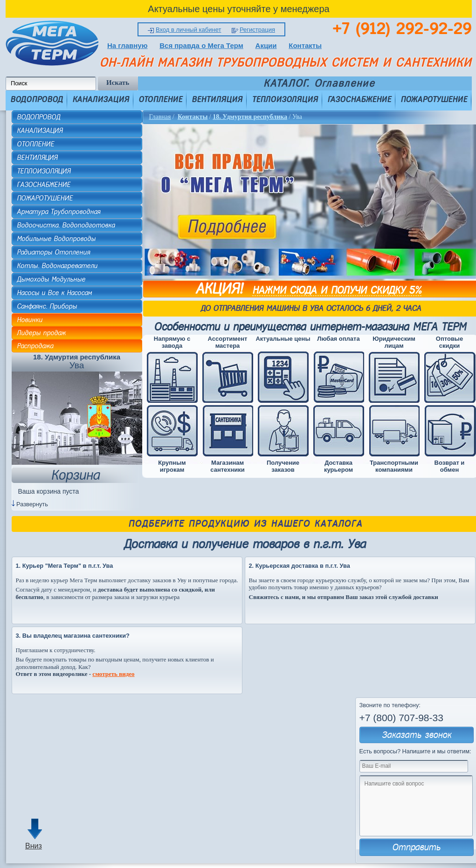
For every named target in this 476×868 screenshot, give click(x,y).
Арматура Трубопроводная (59, 212)
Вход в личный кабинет (188, 30)
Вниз (34, 846)
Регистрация (257, 30)
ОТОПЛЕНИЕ (160, 99)
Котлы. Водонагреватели (57, 266)
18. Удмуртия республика (250, 117)
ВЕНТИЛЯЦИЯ (217, 99)
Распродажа (35, 346)
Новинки (30, 320)
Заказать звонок (417, 735)
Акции (266, 45)
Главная (160, 117)
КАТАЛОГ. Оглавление (319, 83)
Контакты (305, 45)
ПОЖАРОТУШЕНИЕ (434, 99)
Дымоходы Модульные (51, 279)
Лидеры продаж (41, 333)
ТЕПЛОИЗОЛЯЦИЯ (285, 99)
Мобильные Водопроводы (56, 239)
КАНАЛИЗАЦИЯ (101, 99)
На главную (128, 45)
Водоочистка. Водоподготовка (66, 225)
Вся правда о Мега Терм (201, 45)
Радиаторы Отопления (53, 252)
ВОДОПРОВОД (37, 99)
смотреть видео (113, 674)
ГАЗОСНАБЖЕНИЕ (359, 99)
